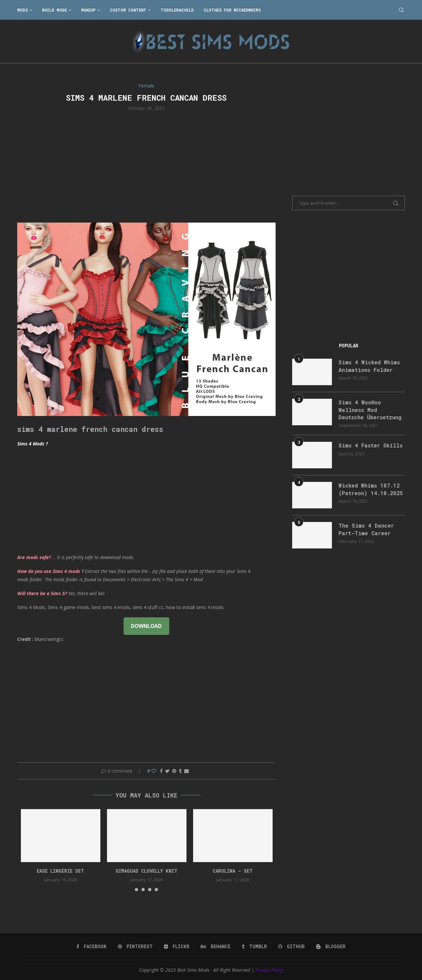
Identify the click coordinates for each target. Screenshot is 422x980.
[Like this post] (154, 771)
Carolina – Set (233, 871)
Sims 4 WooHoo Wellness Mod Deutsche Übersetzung (370, 410)
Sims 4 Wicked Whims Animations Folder (369, 366)
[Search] (401, 10)
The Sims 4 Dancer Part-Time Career (366, 529)
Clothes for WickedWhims (232, 10)
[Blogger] (331, 947)
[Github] (291, 947)
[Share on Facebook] (161, 771)
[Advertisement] (146, 166)
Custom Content (128, 10)
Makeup (88, 10)
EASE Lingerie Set (60, 871)
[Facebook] (92, 947)
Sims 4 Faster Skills (370, 445)
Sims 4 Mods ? (32, 444)
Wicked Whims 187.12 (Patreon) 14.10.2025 (371, 489)
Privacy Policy (269, 970)
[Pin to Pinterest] (174, 771)
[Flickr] (177, 947)
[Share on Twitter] (167, 771)
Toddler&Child (177, 10)
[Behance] (216, 947)
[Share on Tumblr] (180, 771)
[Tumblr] (254, 947)
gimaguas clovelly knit (147, 871)
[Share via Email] (186, 771)
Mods (23, 10)
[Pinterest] (135, 947)
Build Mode (54, 10)
